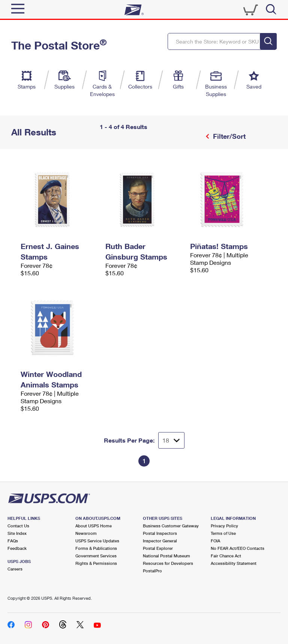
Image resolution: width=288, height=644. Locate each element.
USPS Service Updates (97, 541)
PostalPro (152, 571)
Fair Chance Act (226, 556)
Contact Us (18, 526)
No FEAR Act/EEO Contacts (238, 548)
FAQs (13, 541)
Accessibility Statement (234, 563)
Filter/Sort (228, 136)
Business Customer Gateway (171, 526)
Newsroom (86, 533)
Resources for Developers (168, 563)
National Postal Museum (166, 556)
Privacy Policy (224, 526)
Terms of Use (223, 533)
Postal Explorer (158, 548)
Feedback (17, 548)
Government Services (96, 556)
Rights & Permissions (96, 563)
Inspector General (160, 541)
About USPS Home (94, 526)
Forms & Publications (96, 548)
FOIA (215, 541)
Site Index (17, 533)
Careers (15, 569)
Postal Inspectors (160, 533)
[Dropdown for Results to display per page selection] (171, 440)
